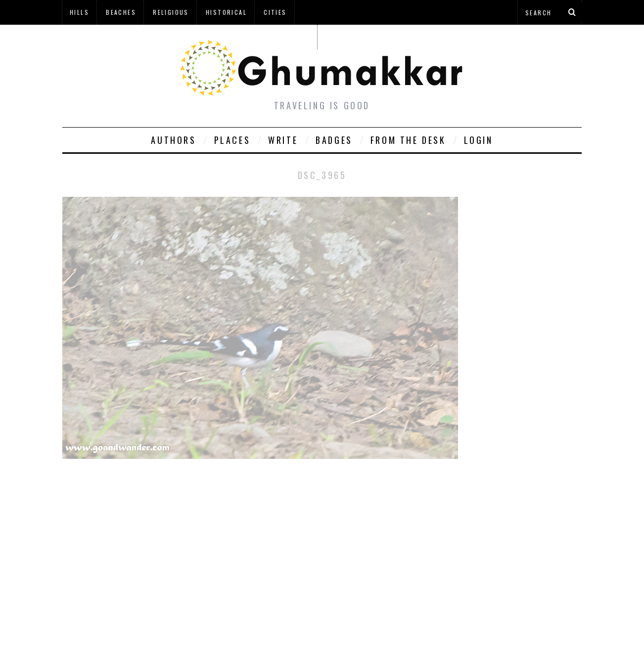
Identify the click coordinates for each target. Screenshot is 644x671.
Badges (334, 140)
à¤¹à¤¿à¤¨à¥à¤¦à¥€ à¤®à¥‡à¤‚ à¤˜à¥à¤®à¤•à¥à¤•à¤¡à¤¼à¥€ (189, 37)
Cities (275, 12)
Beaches (121, 12)
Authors (173, 140)
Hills (79, 12)
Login (479, 140)
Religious (171, 12)
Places (232, 140)
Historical (226, 12)
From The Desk (408, 140)
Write (283, 140)
